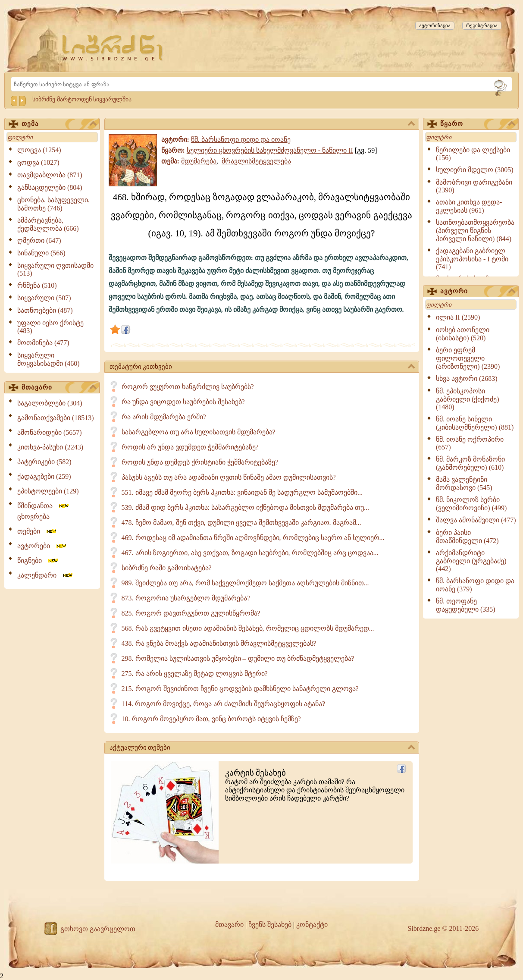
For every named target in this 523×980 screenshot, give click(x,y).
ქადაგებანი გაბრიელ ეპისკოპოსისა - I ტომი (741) (472, 259)
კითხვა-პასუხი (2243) (50, 447)
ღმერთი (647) (39, 240)
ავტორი (478, 292)
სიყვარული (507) (44, 298)
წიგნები (38, 561)
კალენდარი (45, 575)
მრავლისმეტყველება (256, 161)
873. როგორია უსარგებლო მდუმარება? (186, 598)
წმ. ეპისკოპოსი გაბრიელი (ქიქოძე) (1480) (468, 399)
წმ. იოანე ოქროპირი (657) (470, 443)
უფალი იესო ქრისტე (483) (50, 327)
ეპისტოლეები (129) (48, 491)
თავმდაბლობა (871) (50, 175)
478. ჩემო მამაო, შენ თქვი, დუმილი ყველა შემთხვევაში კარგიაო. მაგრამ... (241, 523)
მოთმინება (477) (43, 343)
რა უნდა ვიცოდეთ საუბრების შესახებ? (183, 402)
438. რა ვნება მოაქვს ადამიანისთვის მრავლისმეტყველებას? (219, 643)
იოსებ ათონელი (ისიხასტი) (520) (463, 334)
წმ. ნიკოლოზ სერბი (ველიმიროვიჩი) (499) (471, 504)
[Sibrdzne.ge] (113, 48)
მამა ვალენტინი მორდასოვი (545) (464, 484)
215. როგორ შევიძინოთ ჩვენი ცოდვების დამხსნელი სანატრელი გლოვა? (240, 689)
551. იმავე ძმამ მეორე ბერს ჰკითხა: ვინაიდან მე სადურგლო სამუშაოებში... (242, 492)
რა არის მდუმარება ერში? (164, 417)
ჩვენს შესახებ (270, 925)
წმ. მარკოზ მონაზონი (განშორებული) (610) (470, 463)
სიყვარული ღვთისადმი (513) (55, 269)
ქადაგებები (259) (44, 476)
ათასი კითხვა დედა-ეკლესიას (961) (469, 206)
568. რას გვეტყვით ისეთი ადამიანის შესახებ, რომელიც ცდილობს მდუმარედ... (248, 628)
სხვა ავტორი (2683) (467, 378)
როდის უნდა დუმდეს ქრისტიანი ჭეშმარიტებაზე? (200, 462)
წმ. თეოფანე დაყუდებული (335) (466, 605)
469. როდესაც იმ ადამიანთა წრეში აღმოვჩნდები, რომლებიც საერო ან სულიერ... (253, 538)
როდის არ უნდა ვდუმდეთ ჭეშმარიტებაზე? (190, 447)
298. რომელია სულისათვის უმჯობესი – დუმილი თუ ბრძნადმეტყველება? (238, 658)
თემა (59, 124)
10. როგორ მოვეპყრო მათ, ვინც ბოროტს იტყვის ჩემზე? (211, 719)
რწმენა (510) (37, 285)
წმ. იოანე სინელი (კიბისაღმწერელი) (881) (475, 423)
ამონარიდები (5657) (50, 432)
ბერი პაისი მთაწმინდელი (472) (467, 537)
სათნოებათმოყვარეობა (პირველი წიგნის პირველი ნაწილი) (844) (475, 231)
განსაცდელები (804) (50, 187)
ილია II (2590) (458, 317)
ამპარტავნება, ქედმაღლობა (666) (48, 224)
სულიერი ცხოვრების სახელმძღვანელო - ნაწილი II (270, 150)
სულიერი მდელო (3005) (475, 170)
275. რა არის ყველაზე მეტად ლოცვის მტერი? (195, 674)
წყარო (478, 124)
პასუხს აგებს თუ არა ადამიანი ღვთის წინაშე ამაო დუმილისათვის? (229, 477)
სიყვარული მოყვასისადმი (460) (49, 359)
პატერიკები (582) (44, 462)
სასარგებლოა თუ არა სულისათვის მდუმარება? (199, 432)
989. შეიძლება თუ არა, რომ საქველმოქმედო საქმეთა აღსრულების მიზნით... (245, 583)
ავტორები (42, 546)
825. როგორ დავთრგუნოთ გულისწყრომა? (191, 613)
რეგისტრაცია (482, 25)
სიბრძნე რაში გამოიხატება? (167, 568)
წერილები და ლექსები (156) (473, 154)
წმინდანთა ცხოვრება (44, 511)
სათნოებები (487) (45, 310)
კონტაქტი (312, 925)
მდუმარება (199, 161)
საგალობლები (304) (50, 403)
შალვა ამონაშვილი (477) (476, 520)
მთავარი (59, 388)
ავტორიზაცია (435, 25)
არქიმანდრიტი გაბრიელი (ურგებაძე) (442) (471, 561)
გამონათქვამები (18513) (56, 418)
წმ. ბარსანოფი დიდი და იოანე (241, 140)
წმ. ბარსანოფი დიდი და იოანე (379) (475, 585)
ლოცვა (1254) (39, 150)
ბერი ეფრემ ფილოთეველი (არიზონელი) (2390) (468, 358)
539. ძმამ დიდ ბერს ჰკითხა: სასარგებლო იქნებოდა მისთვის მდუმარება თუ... (245, 507)
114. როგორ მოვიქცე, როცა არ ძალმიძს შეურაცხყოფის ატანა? (224, 704)
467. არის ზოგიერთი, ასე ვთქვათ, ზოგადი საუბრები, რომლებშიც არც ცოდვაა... (250, 553)
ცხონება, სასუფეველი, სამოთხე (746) (53, 204)
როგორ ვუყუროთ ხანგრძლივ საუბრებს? (188, 387)
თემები (37, 531)
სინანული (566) (41, 253)
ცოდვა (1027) (38, 162)
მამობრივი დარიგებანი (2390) (474, 186)
